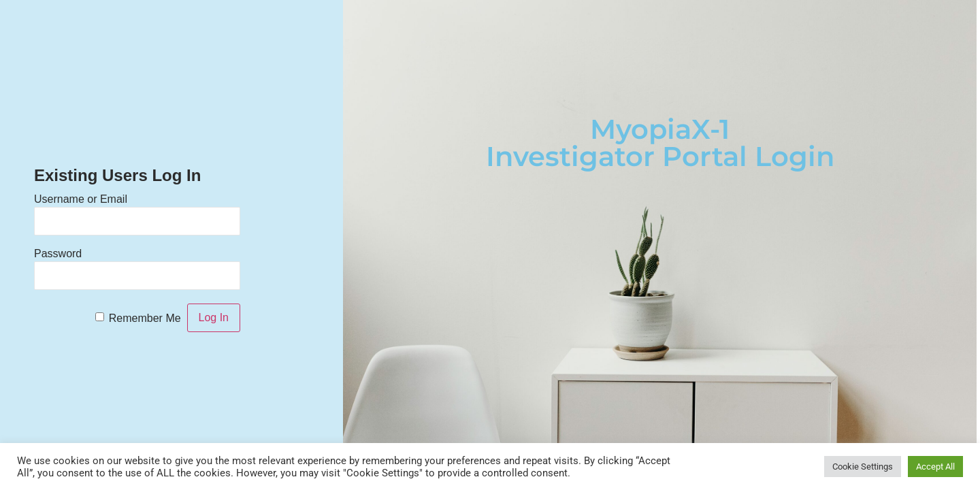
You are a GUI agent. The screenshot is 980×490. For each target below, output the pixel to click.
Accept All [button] (935, 467)
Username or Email (81, 199)
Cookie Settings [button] (863, 467)
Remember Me (145, 318)
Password (58, 254)
